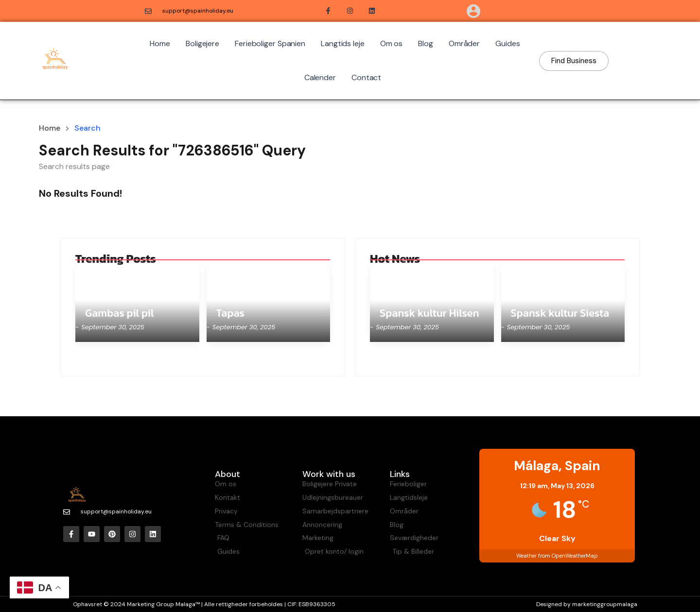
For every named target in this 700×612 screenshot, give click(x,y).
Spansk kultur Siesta (560, 313)
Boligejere (202, 43)
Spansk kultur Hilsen (429, 313)
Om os (392, 43)
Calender (320, 77)
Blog (426, 43)
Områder (464, 43)
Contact (366, 77)
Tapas (230, 313)
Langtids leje (343, 43)
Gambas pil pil (120, 313)
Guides (507, 43)
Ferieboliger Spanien (270, 43)
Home (160, 43)
